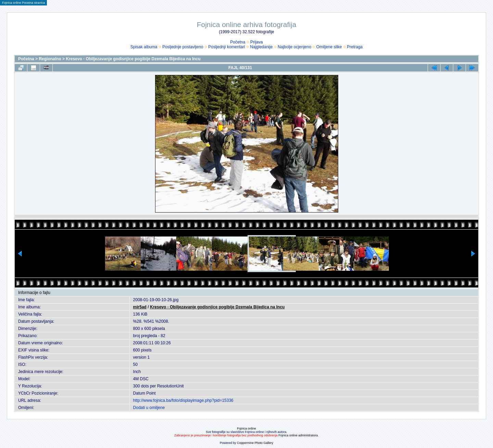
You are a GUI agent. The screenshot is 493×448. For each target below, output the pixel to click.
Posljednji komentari (226, 47)
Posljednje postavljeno (183, 47)
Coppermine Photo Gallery (255, 443)
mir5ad (140, 307)
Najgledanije (261, 47)
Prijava (257, 42)
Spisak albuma (144, 47)
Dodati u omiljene (149, 408)
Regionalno (50, 59)
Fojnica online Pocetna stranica (23, 3)
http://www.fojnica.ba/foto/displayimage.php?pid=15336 (183, 400)
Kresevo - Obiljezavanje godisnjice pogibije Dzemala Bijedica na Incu (133, 59)
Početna (238, 42)
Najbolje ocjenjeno (294, 47)
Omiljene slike (329, 47)
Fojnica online (246, 428)
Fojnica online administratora (298, 435)
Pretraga (355, 47)
